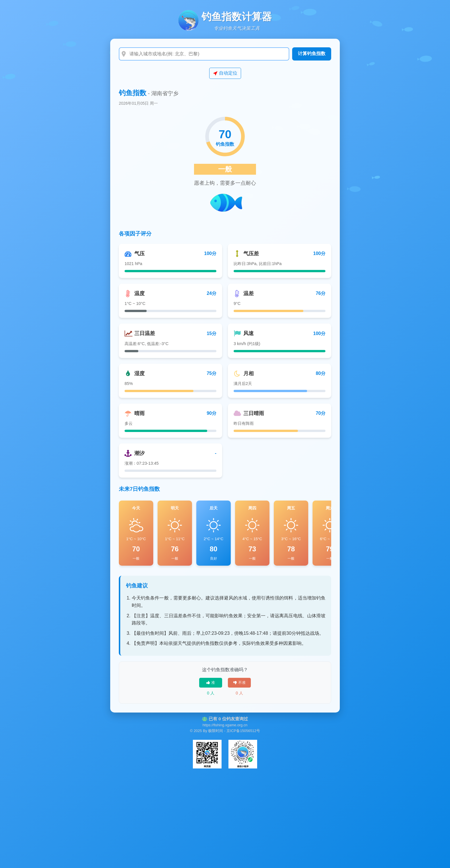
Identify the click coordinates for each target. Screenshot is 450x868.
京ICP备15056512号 (243, 731)
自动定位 (225, 73)
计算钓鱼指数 (312, 53)
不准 (239, 683)
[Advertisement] (225, 816)
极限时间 (216, 731)
